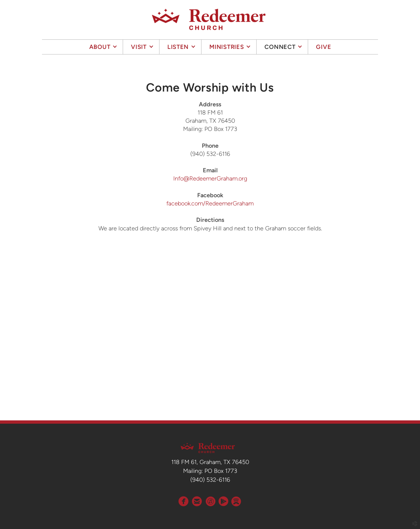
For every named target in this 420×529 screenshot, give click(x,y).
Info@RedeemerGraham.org (210, 179)
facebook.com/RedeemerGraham (210, 203)
